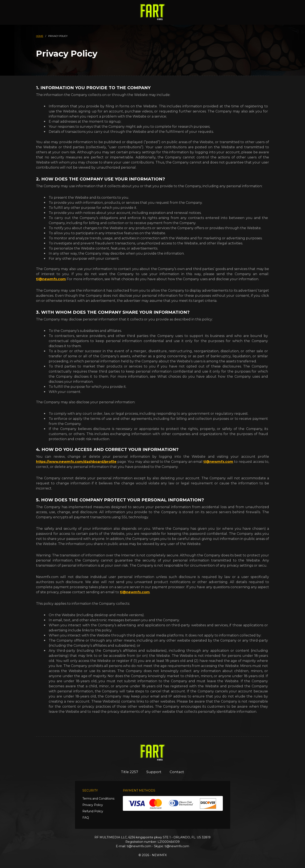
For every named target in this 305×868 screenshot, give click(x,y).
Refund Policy (93, 811)
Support (154, 772)
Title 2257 (129, 772)
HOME (40, 36)
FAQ (86, 818)
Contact (177, 772)
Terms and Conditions (98, 799)
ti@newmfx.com (51, 279)
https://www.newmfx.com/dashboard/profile (76, 462)
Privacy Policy (93, 805)
